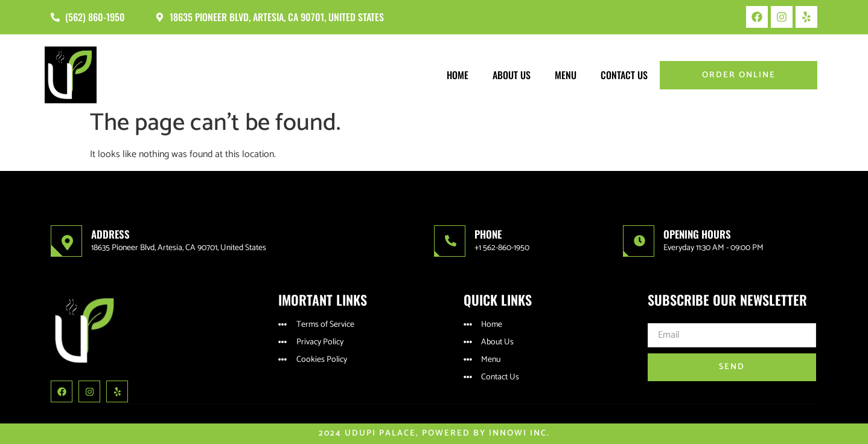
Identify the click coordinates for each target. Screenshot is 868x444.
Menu (566, 75)
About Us (512, 75)
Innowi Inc (518, 433)
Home (458, 75)
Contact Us (624, 75)
